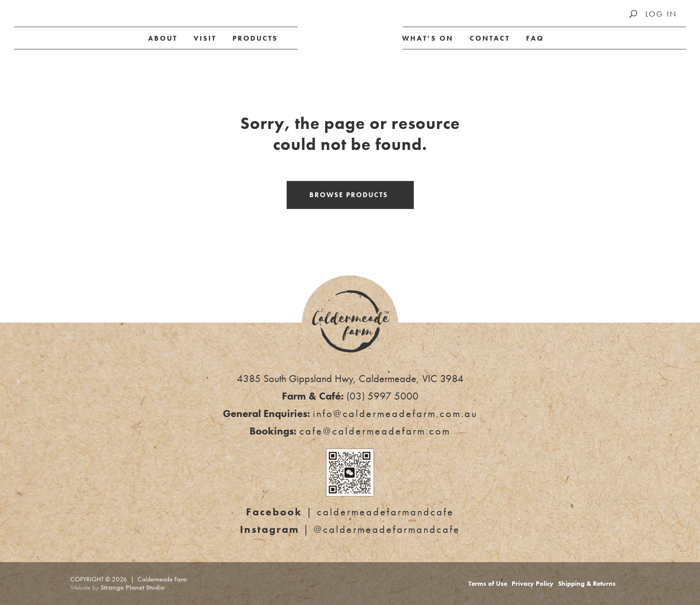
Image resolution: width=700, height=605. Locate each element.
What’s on (428, 38)
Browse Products (349, 195)
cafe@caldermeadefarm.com (375, 431)
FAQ (535, 38)
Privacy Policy (533, 584)
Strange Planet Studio (133, 588)
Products (255, 38)
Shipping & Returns (587, 584)
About (163, 38)
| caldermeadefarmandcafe (350, 512)
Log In (661, 14)
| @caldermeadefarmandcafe (350, 529)
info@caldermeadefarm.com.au (395, 413)
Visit (205, 38)
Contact (490, 38)
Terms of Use (488, 584)
